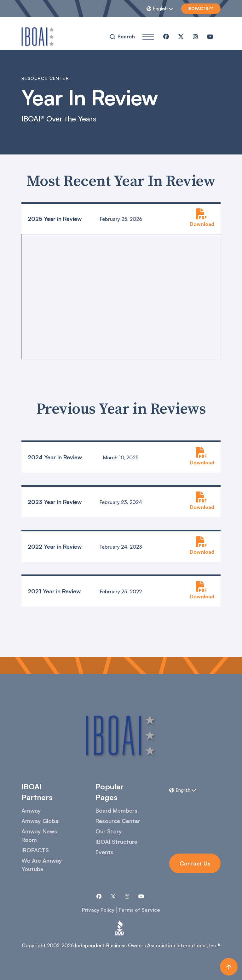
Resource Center (118, 821)
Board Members (116, 810)
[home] (38, 36)
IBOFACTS (35, 850)
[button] (161, 8)
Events (104, 852)
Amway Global (40, 821)
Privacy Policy (98, 910)
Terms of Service (139, 910)
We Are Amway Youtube (42, 865)
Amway (31, 810)
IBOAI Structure (116, 842)
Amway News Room (39, 835)
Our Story (109, 831)
